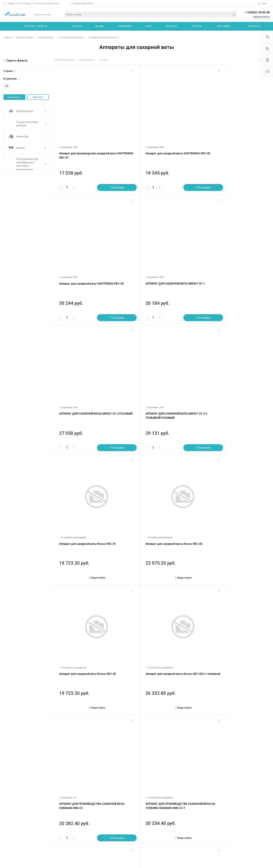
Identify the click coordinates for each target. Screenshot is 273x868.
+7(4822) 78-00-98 (258, 12)
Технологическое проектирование (70, 820)
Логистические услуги (63, 815)
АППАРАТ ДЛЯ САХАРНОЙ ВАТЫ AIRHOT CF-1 (89, 254)
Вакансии (9, 830)
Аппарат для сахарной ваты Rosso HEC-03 (231, 370)
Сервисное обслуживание (65, 825)
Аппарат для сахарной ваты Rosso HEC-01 (88, 370)
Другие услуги (58, 830)
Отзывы (8, 825)
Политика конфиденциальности (22, 840)
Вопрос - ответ (105, 820)
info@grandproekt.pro (83, 3)
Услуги (54, 807)
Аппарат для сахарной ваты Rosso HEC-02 (159, 370)
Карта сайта (151, 807)
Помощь (102, 807)
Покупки (101, 815)
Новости (8, 815)
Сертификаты (11, 845)
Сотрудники (10, 835)
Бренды (101, 825)
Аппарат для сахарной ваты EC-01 (225, 601)
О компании (11, 807)
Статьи (8, 820)
